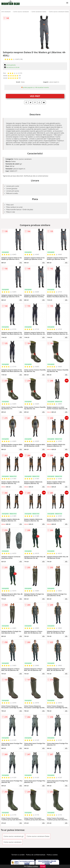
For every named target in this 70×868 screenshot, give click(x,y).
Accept (43, 866)
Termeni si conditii (18, 855)
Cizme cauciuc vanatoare (21, 12)
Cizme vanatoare (5, 12)
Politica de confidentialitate (36, 855)
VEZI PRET (35, 96)
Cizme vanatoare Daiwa (39, 12)
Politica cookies (52, 855)
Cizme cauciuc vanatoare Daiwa (59, 12)
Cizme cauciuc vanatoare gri (14, 836)
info (21, 262)
